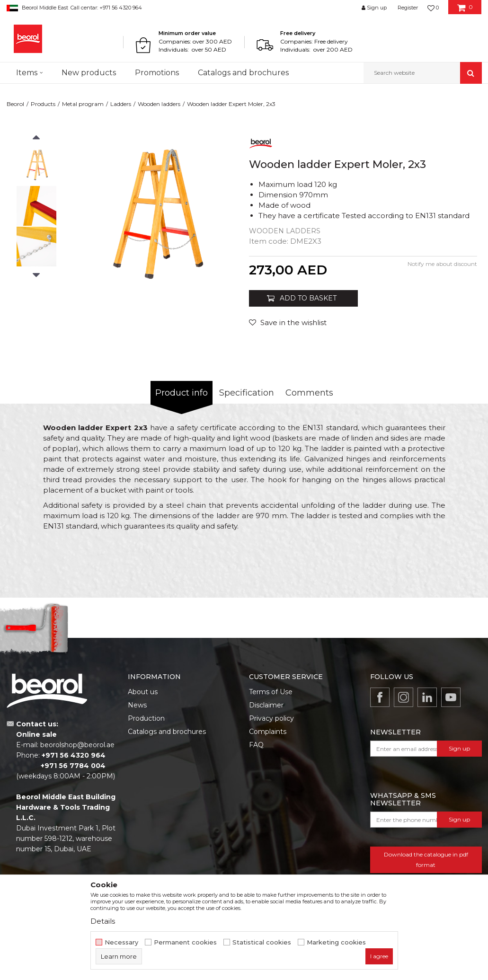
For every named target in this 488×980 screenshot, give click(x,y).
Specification (247, 393)
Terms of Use (271, 692)
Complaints (268, 732)
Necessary (121, 942)
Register (408, 8)
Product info (182, 393)
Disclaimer (266, 705)
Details (103, 921)
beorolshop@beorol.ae (77, 745)
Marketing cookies (336, 942)
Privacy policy (271, 718)
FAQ (256, 745)
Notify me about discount (442, 264)
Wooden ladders (159, 104)
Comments (309, 393)
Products (43, 104)
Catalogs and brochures (167, 732)
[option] (36, 165)
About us (143, 692)
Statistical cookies (262, 942)
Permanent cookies (185, 942)
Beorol (15, 104)
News (137, 705)
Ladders (121, 104)
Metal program (83, 104)
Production (146, 718)
